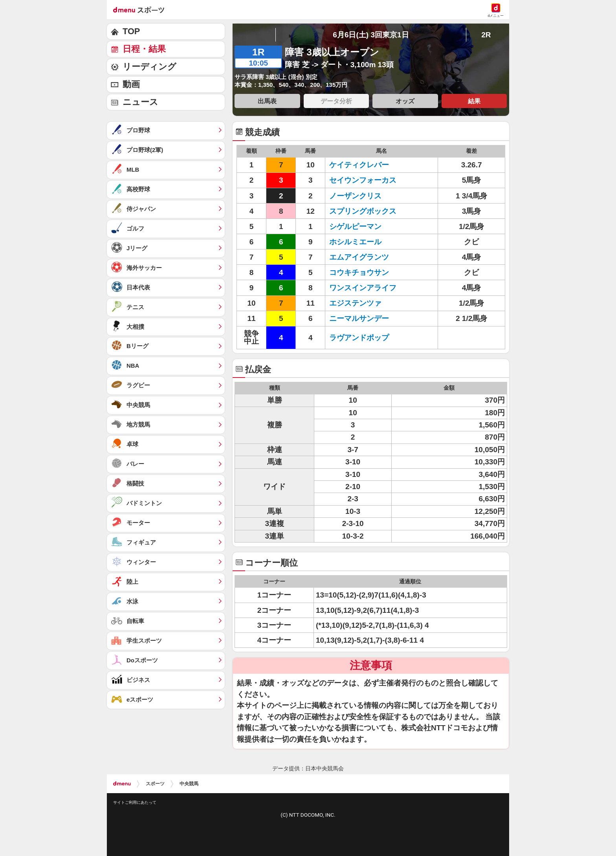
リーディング (149, 67)
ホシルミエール (355, 242)
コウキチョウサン (359, 272)
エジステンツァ (355, 303)
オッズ (405, 101)
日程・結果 (144, 49)
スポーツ (155, 784)
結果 (474, 101)
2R (486, 35)
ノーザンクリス (355, 196)
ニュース (140, 102)
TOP (131, 31)
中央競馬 (189, 784)
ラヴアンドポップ (359, 338)
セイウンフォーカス (363, 180)
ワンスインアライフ (363, 288)
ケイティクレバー (359, 165)
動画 (131, 84)
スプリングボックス (363, 211)
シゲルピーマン (355, 226)
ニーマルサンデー (359, 318)
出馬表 (267, 101)
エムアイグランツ (359, 257)
